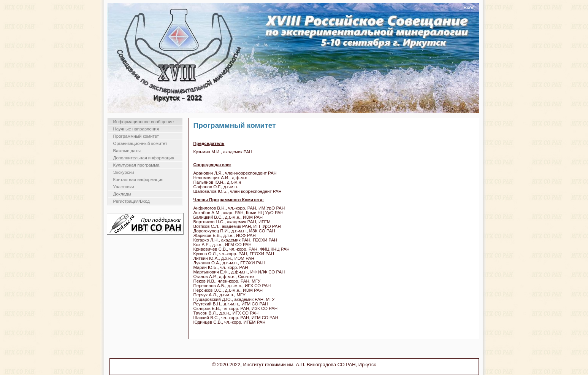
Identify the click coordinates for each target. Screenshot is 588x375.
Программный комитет (136, 136)
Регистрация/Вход (132, 201)
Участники (124, 187)
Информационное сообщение (144, 122)
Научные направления (136, 129)
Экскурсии (124, 172)
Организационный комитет (140, 143)
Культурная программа (136, 165)
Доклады (122, 194)
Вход (469, 7)
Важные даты (127, 151)
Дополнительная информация (144, 158)
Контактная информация (138, 180)
